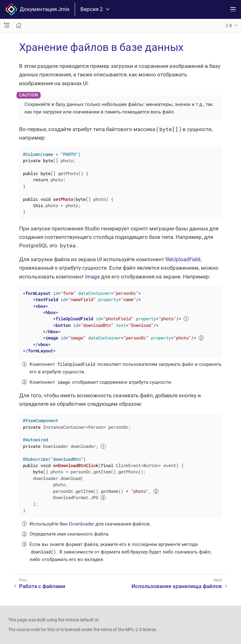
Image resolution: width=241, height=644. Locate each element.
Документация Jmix (37, 9)
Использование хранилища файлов (177, 586)
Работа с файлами (42, 586)
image (92, 277)
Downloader (82, 524)
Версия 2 (95, 9)
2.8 (229, 25)
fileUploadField (183, 259)
